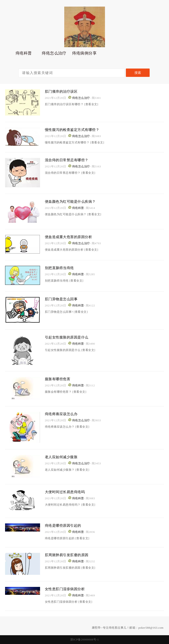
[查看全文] (91, 104)
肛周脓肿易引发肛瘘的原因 (69, 555)
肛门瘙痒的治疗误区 (63, 91)
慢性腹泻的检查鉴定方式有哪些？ (75, 130)
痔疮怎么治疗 (54, 54)
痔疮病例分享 (84, 54)
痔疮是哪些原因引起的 (65, 525)
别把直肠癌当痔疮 (61, 268)
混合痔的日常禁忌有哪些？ (69, 160)
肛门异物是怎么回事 (63, 299)
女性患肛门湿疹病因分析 (67, 589)
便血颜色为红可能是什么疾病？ (73, 201)
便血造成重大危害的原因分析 (71, 237)
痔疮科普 (24, 54)
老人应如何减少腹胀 (63, 457)
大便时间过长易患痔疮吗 (67, 492)
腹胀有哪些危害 (59, 379)
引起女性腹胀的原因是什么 (69, 337)
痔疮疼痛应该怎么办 (63, 414)
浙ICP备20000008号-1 (84, 639)
